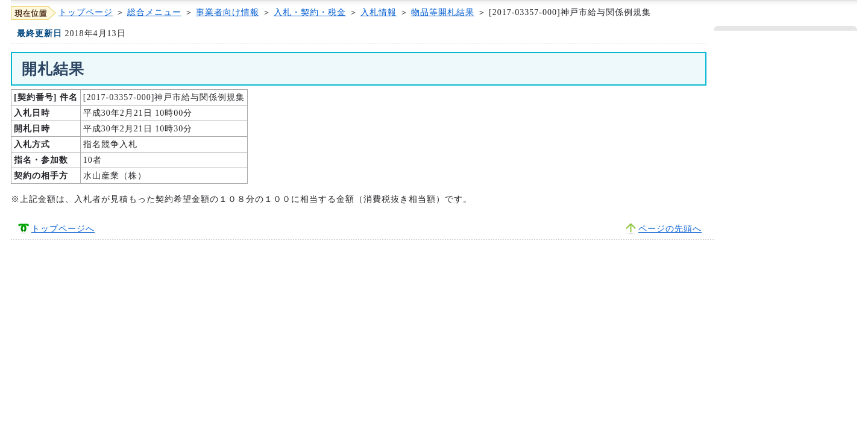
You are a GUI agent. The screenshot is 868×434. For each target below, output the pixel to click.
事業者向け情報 (228, 12)
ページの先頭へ (670, 229)
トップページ (86, 12)
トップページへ (63, 229)
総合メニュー (154, 12)
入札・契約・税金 (310, 12)
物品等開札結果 (443, 12)
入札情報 (379, 12)
